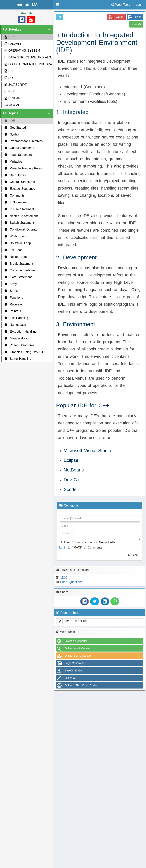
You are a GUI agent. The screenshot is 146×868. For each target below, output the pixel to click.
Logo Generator (70, 663)
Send (133, 555)
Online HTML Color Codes (77, 685)
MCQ (64, 578)
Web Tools (121, 5)
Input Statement (18, 155)
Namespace (15, 325)
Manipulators (16, 338)
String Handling (18, 359)
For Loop (13, 250)
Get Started (15, 128)
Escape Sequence (20, 189)
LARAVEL (13, 44)
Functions (14, 298)
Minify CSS (67, 678)
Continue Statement (21, 270)
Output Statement (19, 148)
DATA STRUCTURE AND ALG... (29, 57)
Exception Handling (21, 332)
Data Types (15, 175)
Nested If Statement (21, 216)
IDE (10, 121)
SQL (10, 78)
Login (63, 547)
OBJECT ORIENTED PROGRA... (29, 64)
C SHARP (13, 98)
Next (136, 24)
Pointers (13, 311)
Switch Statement (19, 223)
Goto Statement (18, 277)
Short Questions (71, 582)
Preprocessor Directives (24, 141)
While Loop (15, 236)
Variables (13, 162)
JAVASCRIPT (16, 85)
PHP (10, 91)
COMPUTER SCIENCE (72, 621)
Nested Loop (16, 257)
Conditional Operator (21, 229)
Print (134, 17)
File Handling (16, 318)
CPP (10, 37)
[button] (57, 4)
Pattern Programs (19, 345)
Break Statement (19, 264)
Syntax (12, 134)
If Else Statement (19, 209)
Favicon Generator (72, 641)
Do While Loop (18, 243)
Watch (115, 17)
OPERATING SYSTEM (22, 51)
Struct (11, 291)
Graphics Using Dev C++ (25, 352)
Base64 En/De (69, 670)
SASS (11, 71)
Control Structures (20, 182)
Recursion (14, 304)
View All (12, 105)
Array (11, 284)
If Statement (16, 202)
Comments (15, 196)
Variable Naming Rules (23, 168)
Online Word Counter (73, 648)
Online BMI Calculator (74, 656)
